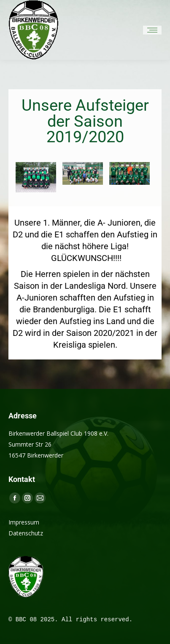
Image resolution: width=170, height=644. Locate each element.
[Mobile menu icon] (152, 30)
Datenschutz (26, 533)
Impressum (24, 522)
